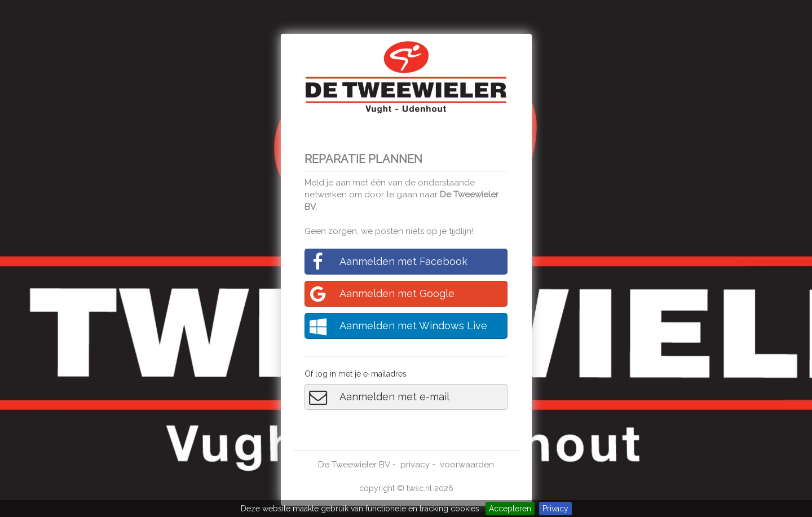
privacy (415, 465)
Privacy (555, 509)
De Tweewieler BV (354, 465)
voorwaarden (467, 465)
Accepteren (510, 509)
